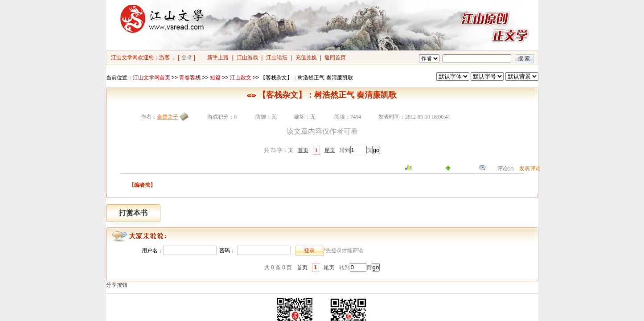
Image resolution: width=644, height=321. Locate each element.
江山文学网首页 (152, 78)
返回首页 (335, 58)
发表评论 (530, 169)
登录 (187, 58)
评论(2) (505, 169)
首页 (303, 150)
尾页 (330, 150)
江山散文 (241, 78)
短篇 (215, 78)
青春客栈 (190, 78)
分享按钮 (117, 285)
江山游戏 (247, 58)
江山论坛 (277, 58)
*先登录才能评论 (344, 251)
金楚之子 (168, 117)
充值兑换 (306, 58)
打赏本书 (133, 213)
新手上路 (218, 58)
